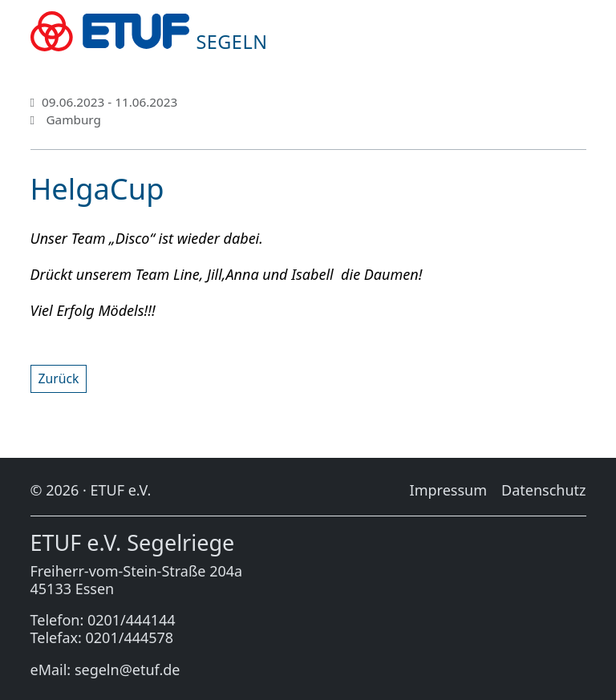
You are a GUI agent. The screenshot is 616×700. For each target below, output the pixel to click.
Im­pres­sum (448, 490)
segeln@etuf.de (128, 670)
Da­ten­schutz (543, 490)
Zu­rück (59, 378)
